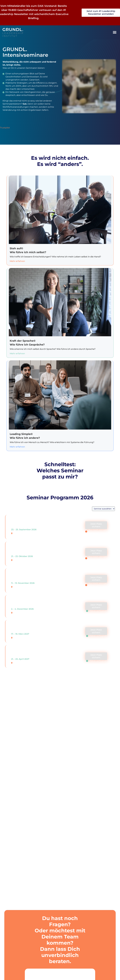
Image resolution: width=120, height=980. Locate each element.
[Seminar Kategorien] (103, 509)
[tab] (60, 837)
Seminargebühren (17, 837)
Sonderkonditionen (18, 848)
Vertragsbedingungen (20, 860)
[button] (115, 32)
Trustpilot (5, 128)
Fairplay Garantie (17, 871)
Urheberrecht (15, 883)
